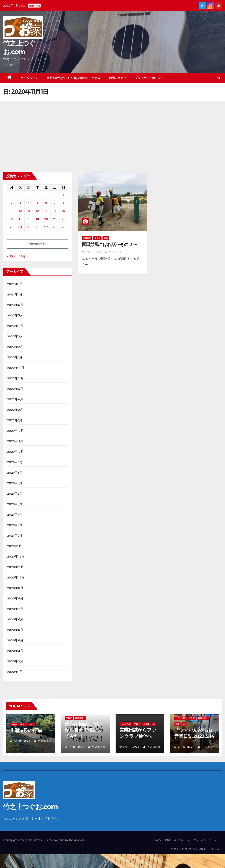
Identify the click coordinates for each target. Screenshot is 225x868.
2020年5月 (15, 630)
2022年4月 (15, 399)
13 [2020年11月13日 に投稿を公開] (46, 211)
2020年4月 (15, 640)
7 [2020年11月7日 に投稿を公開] (55, 203)
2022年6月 (15, 389)
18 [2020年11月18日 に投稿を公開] (29, 219)
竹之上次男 (113, 252)
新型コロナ (80, 718)
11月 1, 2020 (93, 252)
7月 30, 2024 (22, 741)
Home (158, 840)
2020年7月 (15, 609)
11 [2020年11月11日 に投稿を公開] (29, 211)
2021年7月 (15, 483)
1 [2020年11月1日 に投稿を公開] (63, 195)
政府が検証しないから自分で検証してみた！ (83, 730)
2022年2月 (15, 410)
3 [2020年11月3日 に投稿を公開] (20, 203)
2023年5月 (15, 315)
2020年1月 (15, 672)
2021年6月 (15, 494)
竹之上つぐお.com (30, 807)
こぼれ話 (87, 238)
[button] (219, 78)
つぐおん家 (126, 724)
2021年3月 (15, 525)
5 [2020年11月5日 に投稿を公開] (37, 203)
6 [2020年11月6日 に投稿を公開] (46, 203)
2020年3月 (15, 651)
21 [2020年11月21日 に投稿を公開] (55, 219)
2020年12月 (16, 556)
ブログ (97, 238)
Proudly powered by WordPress (23, 840)
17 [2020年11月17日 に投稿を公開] (20, 219)
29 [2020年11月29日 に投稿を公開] (63, 227)
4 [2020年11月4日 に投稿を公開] (29, 203)
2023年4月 (15, 326)
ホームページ (29, 78)
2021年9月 (15, 462)
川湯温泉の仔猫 (26, 730)
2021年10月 (16, 452)
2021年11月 (15, 441)
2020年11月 (16, 567)
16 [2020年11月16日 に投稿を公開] (12, 219)
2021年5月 (15, 504)
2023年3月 (15, 336)
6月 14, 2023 (131, 747)
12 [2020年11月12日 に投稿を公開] (37, 211)
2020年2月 (15, 661)
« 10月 (12, 256)
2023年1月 (15, 357)
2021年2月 (15, 535)
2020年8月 (15, 598)
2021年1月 (15, 546)
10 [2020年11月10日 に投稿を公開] (20, 211)
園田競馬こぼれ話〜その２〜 (109, 245)
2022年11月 (15, 378)
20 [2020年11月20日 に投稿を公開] (46, 219)
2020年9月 (15, 588)
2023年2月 (15, 347)
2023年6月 (15, 305)
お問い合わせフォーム (178, 840)
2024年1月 (15, 294)
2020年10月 (16, 577)
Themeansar (76, 840)
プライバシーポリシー (149, 78)
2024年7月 (15, 284)
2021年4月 (15, 514)
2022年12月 (16, 368)
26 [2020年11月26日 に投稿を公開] (37, 227)
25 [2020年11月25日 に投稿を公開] (29, 227)
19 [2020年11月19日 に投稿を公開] (37, 219)
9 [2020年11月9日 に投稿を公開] (12, 211)
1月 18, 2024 (76, 747)
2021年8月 (15, 473)
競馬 (106, 238)
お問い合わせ (118, 78)
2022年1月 (15, 420)
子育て (23, 725)
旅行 (32, 725)
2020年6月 (15, 619)
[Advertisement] (112, 130)
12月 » (24, 256)
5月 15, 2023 (186, 747)
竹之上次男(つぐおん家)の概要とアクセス (73, 78)
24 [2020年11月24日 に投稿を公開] (20, 227)
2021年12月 (15, 431)
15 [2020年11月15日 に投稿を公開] (64, 211)
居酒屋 (146, 724)
